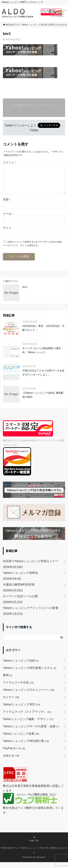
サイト (7, 234)
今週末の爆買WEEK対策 (19, 590)
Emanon (41, 863)
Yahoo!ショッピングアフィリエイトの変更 (31, 614)
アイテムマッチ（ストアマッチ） (27, 718)
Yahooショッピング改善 (21, 739)
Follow (34, 130)
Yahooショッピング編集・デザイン (28, 725)
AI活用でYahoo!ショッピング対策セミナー (31, 567)
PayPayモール (14, 754)
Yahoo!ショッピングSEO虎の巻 (26, 747)
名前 (7, 205)
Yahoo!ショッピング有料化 (20, 579)
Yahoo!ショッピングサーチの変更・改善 (31, 732)
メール (8, 220)
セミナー (11, 703)
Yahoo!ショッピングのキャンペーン (29, 696)
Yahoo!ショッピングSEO (21, 710)
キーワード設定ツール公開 (20, 602)
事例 (8, 681)
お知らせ (11, 761)
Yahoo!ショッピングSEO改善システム (30, 674)
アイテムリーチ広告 (18, 688)
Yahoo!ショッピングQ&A (21, 666)
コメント (10, 162)
